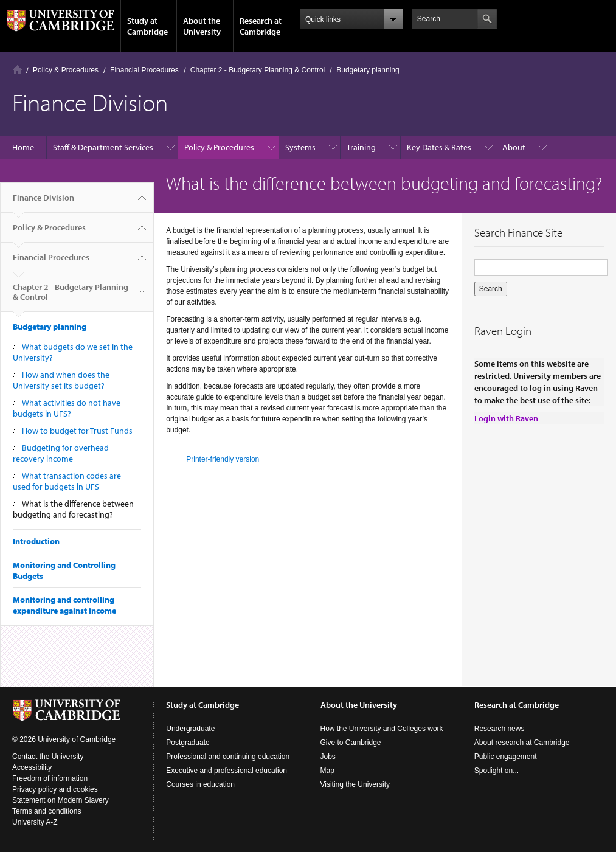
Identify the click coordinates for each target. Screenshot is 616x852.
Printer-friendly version (223, 459)
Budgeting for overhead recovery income (61, 453)
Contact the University (48, 757)
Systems (300, 147)
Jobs (328, 757)
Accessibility (32, 767)
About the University (202, 26)
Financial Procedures (144, 70)
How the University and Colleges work (382, 729)
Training (361, 147)
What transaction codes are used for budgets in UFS (67, 481)
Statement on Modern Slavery (61, 800)
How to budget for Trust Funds (77, 431)
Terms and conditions (47, 811)
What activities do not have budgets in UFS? (67, 408)
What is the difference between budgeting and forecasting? (73, 509)
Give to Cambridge (351, 743)
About (514, 147)
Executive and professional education (227, 771)
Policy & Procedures (66, 70)
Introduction (36, 541)
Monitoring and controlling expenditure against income (64, 605)
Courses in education (200, 784)
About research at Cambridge (522, 743)
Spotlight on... (497, 771)
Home (17, 70)
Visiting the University (355, 784)
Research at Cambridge (261, 26)
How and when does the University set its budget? (61, 380)
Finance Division (43, 203)
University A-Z (35, 822)
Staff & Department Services (103, 147)
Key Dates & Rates (439, 147)
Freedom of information (50, 778)
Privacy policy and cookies (55, 789)
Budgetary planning (368, 70)
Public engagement (506, 757)
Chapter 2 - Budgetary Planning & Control (258, 70)
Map (327, 771)
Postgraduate (188, 743)
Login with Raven (506, 418)
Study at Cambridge (147, 26)
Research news (500, 729)
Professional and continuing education (228, 757)
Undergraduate (190, 729)
